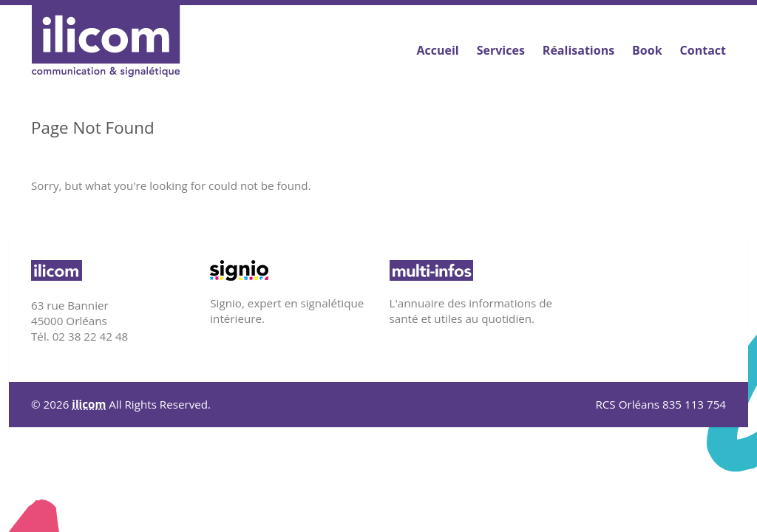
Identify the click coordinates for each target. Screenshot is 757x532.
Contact (703, 50)
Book (647, 50)
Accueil (437, 50)
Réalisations (578, 50)
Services (501, 51)
